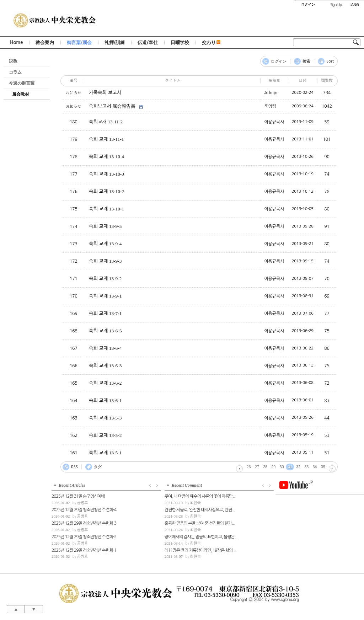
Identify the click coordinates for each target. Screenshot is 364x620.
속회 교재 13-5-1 (105, 453)
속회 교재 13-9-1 (105, 296)
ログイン (279, 61)
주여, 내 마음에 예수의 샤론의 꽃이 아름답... (162, 496)
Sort (330, 61)
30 (282, 467)
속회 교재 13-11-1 (106, 139)
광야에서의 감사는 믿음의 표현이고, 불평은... (162, 536)
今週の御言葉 (22, 83)
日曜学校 (180, 42)
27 (257, 467)
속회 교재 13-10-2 (106, 191)
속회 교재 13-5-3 (105, 418)
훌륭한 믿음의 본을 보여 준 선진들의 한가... (161, 523)
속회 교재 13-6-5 (105, 331)
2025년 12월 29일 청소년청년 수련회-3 (84, 523)
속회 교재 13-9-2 (105, 279)
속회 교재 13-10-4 (106, 157)
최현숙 (157, 502)
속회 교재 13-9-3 (105, 261)
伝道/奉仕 (148, 42)
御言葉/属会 (79, 42)
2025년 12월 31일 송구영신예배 (78, 496)
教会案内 (45, 42)
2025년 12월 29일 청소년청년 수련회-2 (84, 536)
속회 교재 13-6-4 (105, 348)
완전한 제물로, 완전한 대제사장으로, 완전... (161, 509)
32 (298, 467)
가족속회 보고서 (105, 93)
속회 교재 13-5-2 (105, 435)
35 (323, 467)
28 (265, 467)
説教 (13, 61)
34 (315, 467)
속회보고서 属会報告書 (112, 106)
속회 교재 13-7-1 (105, 313)
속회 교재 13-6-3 (105, 366)
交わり (211, 42)
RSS (74, 467)
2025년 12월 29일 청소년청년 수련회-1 (84, 550)
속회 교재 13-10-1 (106, 209)
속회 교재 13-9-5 (105, 226)
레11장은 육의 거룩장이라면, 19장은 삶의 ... (162, 550)
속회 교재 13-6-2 (105, 383)
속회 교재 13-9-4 (105, 244)
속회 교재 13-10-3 (106, 174)
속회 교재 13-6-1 (105, 400)
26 (249, 467)
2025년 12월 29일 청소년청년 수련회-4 (84, 509)
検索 (306, 61)
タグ (98, 467)
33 (306, 467)
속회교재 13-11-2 (106, 122)
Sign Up (336, 5)
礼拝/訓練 (115, 42)
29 (273, 467)
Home (16, 42)
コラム (15, 72)
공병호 (82, 502)
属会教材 (21, 94)
